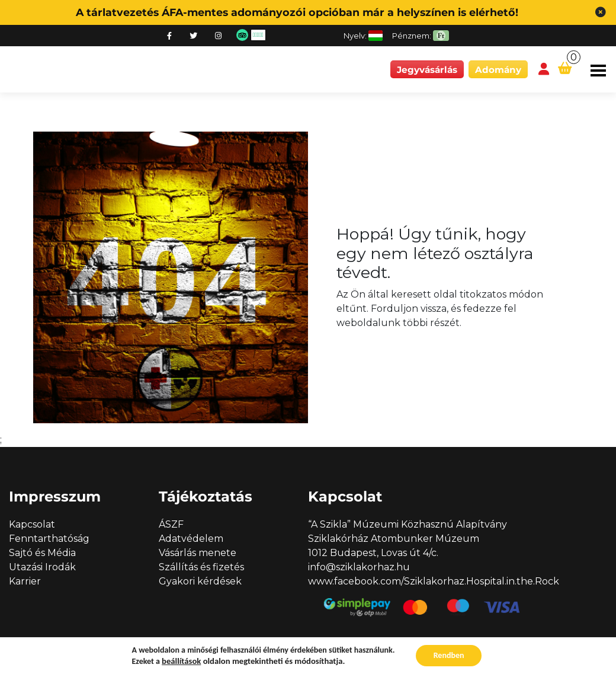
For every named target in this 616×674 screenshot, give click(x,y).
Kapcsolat (32, 524)
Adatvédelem (191, 539)
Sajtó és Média (42, 553)
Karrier (25, 581)
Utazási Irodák (42, 567)
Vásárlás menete (198, 553)
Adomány (498, 70)
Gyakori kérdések (200, 581)
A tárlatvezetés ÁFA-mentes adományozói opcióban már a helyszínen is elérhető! (297, 12)
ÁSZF (171, 524)
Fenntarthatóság (49, 539)
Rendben (449, 655)
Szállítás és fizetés (201, 567)
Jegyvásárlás (427, 70)
